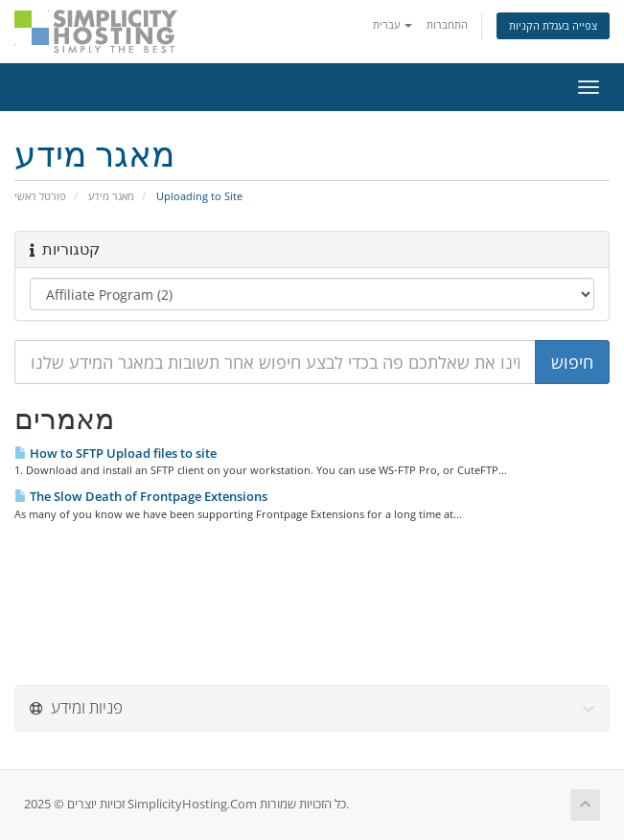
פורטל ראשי (40, 196)
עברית (393, 24)
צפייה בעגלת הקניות (553, 25)
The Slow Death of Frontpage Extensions (141, 496)
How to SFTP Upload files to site (116, 453)
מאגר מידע (111, 196)
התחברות (447, 24)
